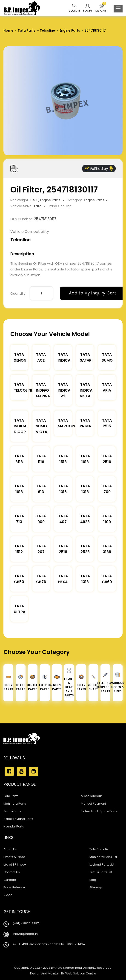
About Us (10, 849)
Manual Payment (93, 804)
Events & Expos (14, 857)
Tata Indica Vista (86, 390)
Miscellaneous (92, 796)
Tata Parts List (99, 849)
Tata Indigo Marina (43, 390)
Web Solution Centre (81, 973)
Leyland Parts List (102, 865)
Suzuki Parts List (101, 872)
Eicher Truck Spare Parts (99, 811)
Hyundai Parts (14, 826)
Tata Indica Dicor (20, 426)
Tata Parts (27, 30)
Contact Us (12, 872)
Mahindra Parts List (103, 857)
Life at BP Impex (15, 865)
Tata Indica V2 (64, 390)
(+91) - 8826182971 (26, 923)
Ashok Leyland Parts (18, 819)
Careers (10, 880)
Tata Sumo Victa (42, 426)
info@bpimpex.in (25, 934)
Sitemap (96, 887)
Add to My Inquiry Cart (92, 293)
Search (74, 8)
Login (88, 8)
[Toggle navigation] (118, 9)
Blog (93, 880)
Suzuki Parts (12, 811)
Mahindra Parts (15, 804)
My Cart (102, 8)
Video (8, 895)
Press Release (14, 887)
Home (8, 30)
